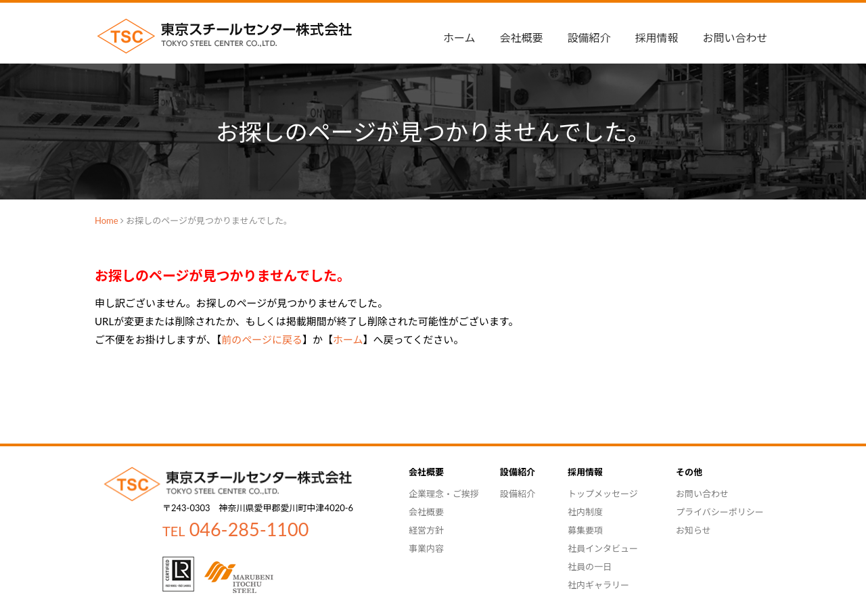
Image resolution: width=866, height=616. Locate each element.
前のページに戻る (262, 339)
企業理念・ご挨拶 (444, 494)
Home (107, 220)
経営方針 (426, 530)
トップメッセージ (603, 494)
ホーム (459, 38)
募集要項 (585, 530)
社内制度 (585, 512)
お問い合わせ (735, 38)
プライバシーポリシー (720, 512)
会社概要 (426, 512)
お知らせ (693, 530)
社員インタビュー (603, 548)
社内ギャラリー (598, 585)
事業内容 (426, 548)
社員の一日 (590, 567)
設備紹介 (589, 38)
